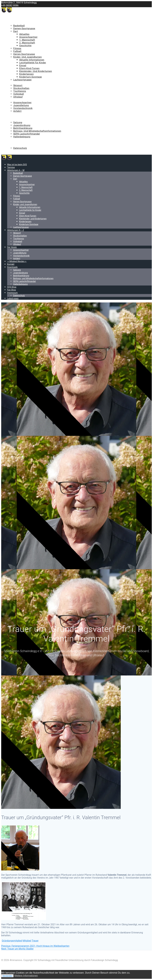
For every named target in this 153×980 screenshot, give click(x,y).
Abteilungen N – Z (17, 83)
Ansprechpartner (28, 37)
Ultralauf (18, 97)
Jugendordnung (22, 125)
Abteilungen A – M (17, 23)
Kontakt (11, 117)
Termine (11, 20)
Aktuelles (24, 34)
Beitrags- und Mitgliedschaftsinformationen (37, 131)
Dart (16, 31)
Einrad (23, 65)
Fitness (17, 48)
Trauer (35, 941)
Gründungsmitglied (12, 941)
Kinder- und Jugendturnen (28, 57)
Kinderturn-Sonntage (31, 77)
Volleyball (19, 94)
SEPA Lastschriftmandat (27, 134)
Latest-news (14, 151)
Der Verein (13, 100)
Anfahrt (17, 111)
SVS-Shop (12, 140)
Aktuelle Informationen (32, 60)
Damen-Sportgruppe (24, 28)
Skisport (18, 85)
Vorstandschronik (23, 108)
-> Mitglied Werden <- (18, 114)
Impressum (13, 145)
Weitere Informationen (26, 976)
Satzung (18, 122)
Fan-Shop (12, 142)
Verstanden (7, 976)
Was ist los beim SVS (18, 17)
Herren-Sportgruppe (24, 54)
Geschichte (25, 46)
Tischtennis (20, 91)
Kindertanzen (27, 74)
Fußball (17, 51)
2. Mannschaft (27, 43)
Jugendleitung (21, 105)
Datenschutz (20, 148)
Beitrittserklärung (23, 128)
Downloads (13, 120)
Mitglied (27, 941)
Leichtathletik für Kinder (33, 63)
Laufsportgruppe (22, 80)
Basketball (19, 26)
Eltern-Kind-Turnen (29, 68)
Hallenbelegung (22, 137)
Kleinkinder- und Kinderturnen (36, 71)
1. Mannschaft (27, 40)
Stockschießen (21, 88)
